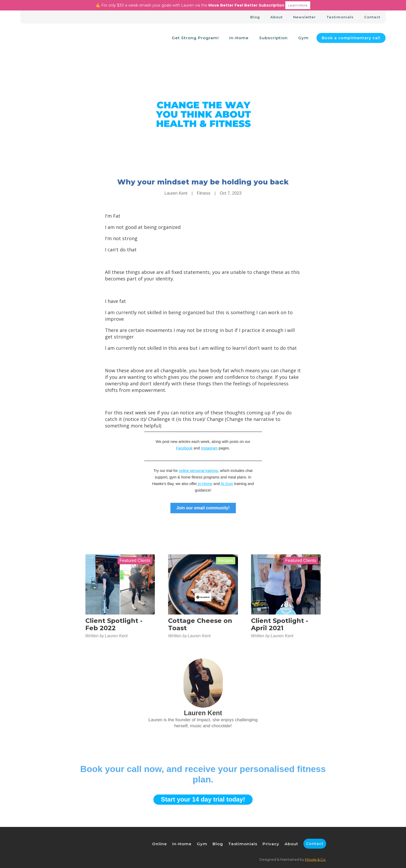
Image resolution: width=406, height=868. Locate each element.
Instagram (209, 448)
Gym (303, 38)
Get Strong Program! (195, 38)
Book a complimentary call (351, 38)
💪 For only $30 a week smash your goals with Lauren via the (203, 5)
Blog (255, 17)
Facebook (184, 448)
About (277, 17)
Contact (372, 17)
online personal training (198, 471)
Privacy (271, 844)
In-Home (239, 38)
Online (160, 844)
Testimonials (340, 17)
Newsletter (305, 17)
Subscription (273, 38)
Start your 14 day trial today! (203, 799)
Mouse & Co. (316, 859)
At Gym (227, 484)
